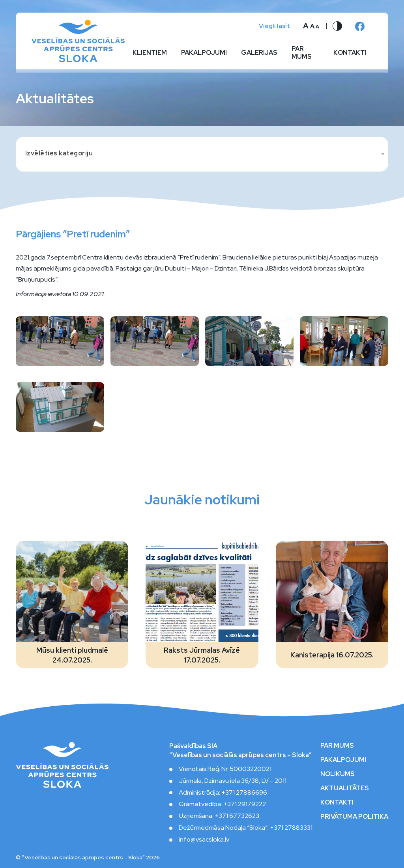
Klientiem (150, 53)
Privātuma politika (354, 817)
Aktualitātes (345, 788)
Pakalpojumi (204, 53)
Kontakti (350, 53)
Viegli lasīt (274, 26)
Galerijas (259, 53)
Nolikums (338, 774)
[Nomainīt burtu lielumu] (311, 26)
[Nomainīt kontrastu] (337, 26)
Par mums (302, 53)
